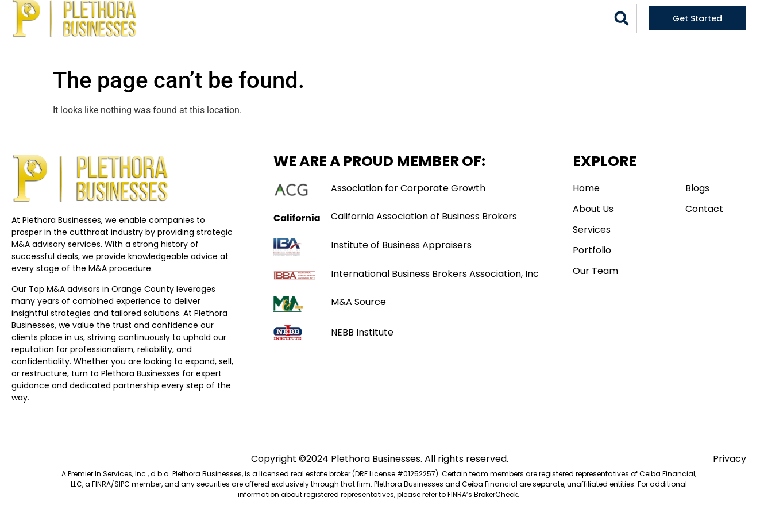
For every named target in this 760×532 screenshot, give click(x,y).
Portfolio (406, 18)
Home (245, 18)
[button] (622, 31)
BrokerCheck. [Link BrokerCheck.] (497, 507)
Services (338, 18)
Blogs (516, 18)
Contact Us (380, 44)
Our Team (468, 18)
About (285, 18)
